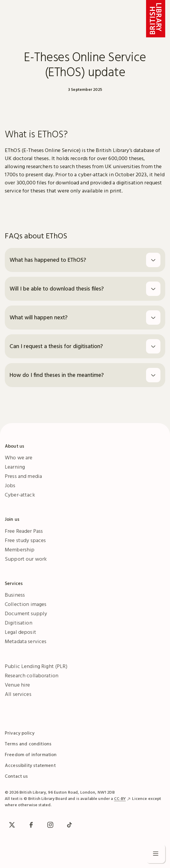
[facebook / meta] (31, 825)
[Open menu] (156, 854)
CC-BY (120, 798)
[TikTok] (69, 825)
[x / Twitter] (12, 825)
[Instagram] (50, 825)
